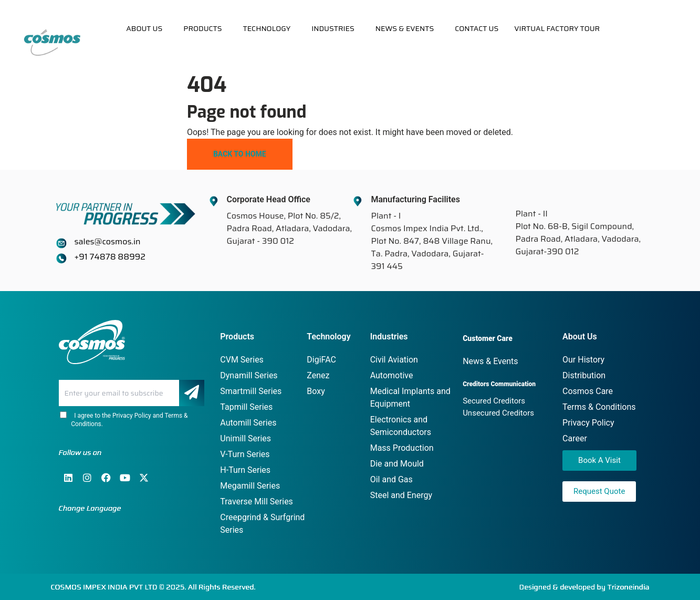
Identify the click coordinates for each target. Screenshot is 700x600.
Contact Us (477, 28)
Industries (333, 28)
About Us (144, 28)
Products (202, 28)
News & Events (405, 28)
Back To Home (240, 154)
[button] (147, 28)
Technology (267, 28)
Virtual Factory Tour (557, 28)
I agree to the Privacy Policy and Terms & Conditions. (123, 420)
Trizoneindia (629, 587)
